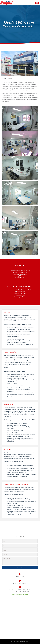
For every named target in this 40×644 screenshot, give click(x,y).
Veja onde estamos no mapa (20, 594)
